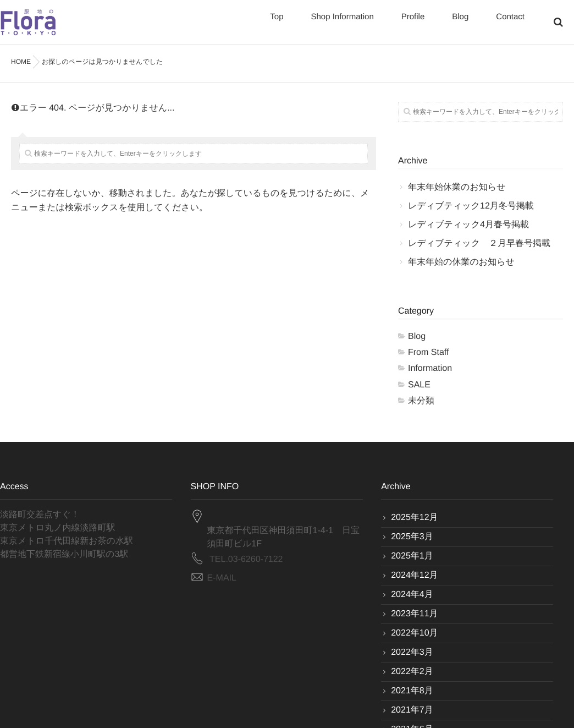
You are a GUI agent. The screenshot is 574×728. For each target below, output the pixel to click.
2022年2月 (412, 672)
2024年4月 (412, 595)
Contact (510, 23)
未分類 (421, 401)
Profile (413, 23)
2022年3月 (412, 652)
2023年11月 (414, 614)
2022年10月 (414, 633)
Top (277, 23)
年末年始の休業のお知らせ (461, 262)
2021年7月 (412, 710)
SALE (419, 385)
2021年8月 (412, 691)
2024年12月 (414, 575)
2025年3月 (412, 537)
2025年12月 (414, 518)
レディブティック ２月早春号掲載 (479, 243)
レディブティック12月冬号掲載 (471, 206)
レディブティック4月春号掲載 (468, 225)
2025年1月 (412, 556)
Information (430, 368)
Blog (460, 23)
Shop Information (342, 23)
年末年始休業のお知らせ (457, 187)
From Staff (428, 352)
